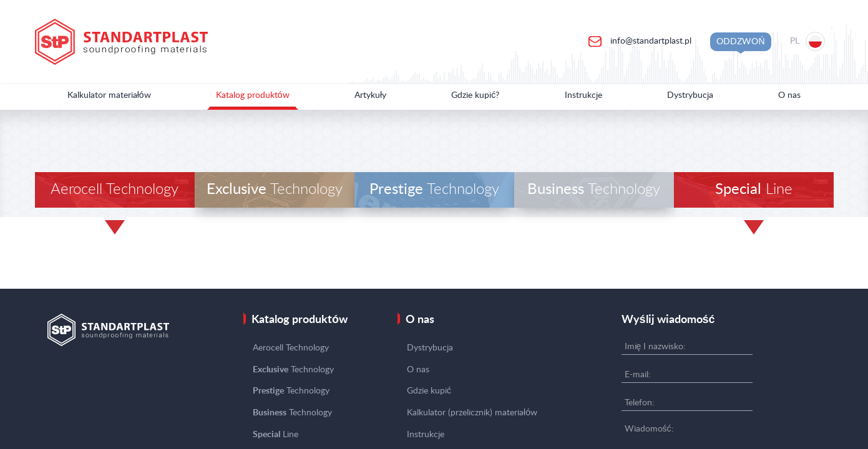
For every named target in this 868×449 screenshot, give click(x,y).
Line (754, 190)
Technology (275, 190)
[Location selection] (809, 42)
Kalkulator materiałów (109, 95)
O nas (789, 95)
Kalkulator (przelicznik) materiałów (472, 413)
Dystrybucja (690, 95)
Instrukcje (583, 95)
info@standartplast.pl (650, 41)
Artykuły (370, 95)
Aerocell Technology (115, 190)
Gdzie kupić (429, 391)
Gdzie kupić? (475, 95)
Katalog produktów (253, 95)
